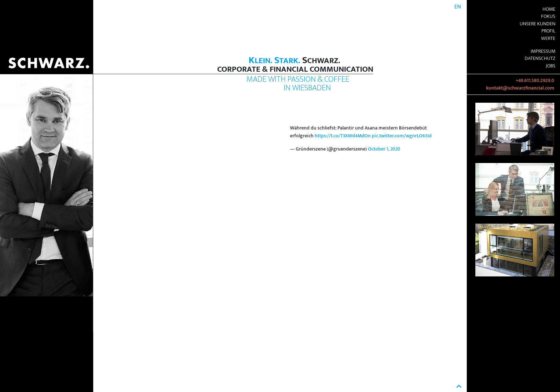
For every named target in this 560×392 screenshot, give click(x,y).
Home (549, 9)
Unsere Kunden (537, 24)
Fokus (548, 16)
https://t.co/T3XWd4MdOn (343, 136)
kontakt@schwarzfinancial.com (520, 88)
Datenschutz (540, 58)
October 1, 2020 (384, 149)
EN (458, 7)
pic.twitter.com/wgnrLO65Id (402, 136)
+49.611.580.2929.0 (535, 81)
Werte (548, 39)
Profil (548, 31)
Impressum (543, 51)
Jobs (551, 66)
